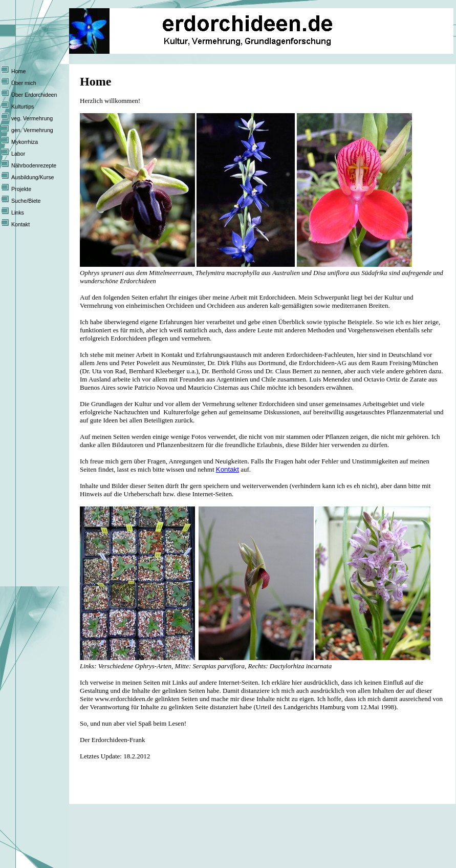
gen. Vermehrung (32, 130)
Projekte (21, 189)
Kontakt (20, 224)
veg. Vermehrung (32, 118)
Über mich (24, 83)
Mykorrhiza (25, 142)
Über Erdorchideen (34, 95)
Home (18, 71)
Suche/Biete (26, 201)
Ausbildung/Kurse (33, 177)
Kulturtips (23, 107)
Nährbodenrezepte (34, 165)
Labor (18, 154)
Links (18, 213)
